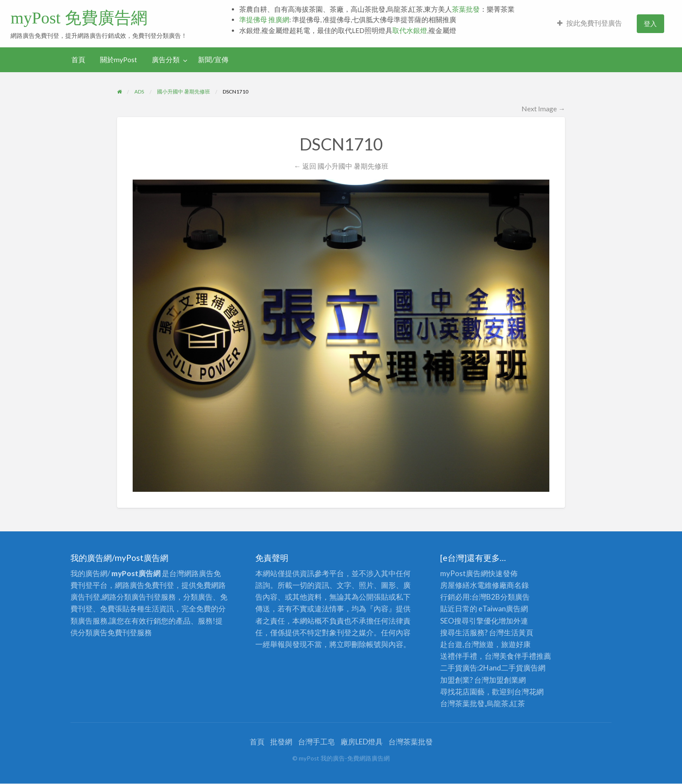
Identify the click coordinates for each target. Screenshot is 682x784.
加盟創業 (504, 680)
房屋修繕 (455, 585)
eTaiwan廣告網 (503, 609)
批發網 (281, 742)
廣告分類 (166, 60)
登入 (650, 23)
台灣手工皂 (316, 742)
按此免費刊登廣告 (590, 23)
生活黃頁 (518, 632)
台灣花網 (529, 692)
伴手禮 (525, 656)
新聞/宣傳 (213, 60)
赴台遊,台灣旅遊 (467, 644)
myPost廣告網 (464, 573)
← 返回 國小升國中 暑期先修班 (341, 166)
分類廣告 (515, 597)
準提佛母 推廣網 (264, 20)
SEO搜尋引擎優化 (469, 621)
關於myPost (119, 60)
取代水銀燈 (410, 30)
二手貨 (512, 668)
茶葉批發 (466, 9)
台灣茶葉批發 (462, 703)
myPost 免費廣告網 (79, 18)
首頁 (78, 60)
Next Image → (543, 108)
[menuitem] (590, 24)
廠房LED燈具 (362, 742)
